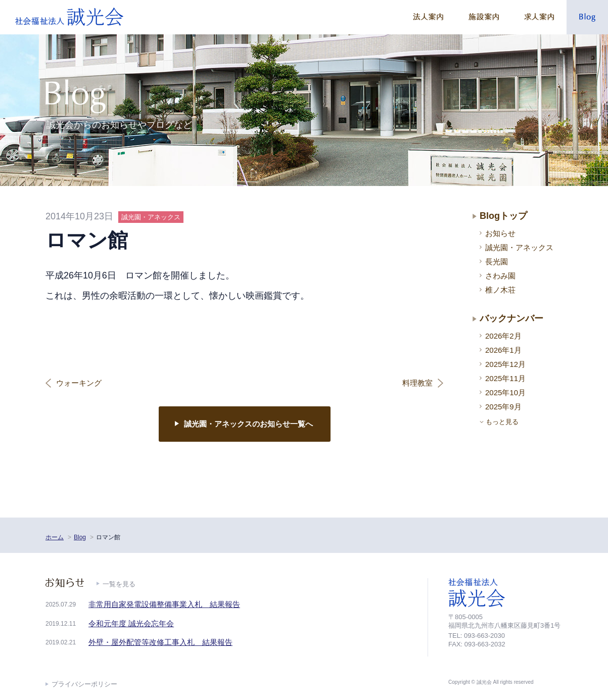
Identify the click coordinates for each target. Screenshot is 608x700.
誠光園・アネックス (519, 247)
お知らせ (500, 233)
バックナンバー (511, 318)
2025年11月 (505, 378)
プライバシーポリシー (84, 684)
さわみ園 (500, 276)
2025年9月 (503, 407)
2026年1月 (503, 350)
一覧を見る (119, 584)
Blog (80, 537)
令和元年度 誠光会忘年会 (131, 623)
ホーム (55, 537)
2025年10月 (505, 392)
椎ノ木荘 (500, 290)
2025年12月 (505, 364)
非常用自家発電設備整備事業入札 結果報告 (164, 604)
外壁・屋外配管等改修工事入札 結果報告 (160, 642)
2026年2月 (503, 336)
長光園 (497, 262)
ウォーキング (79, 383)
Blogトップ (503, 216)
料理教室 (417, 383)
